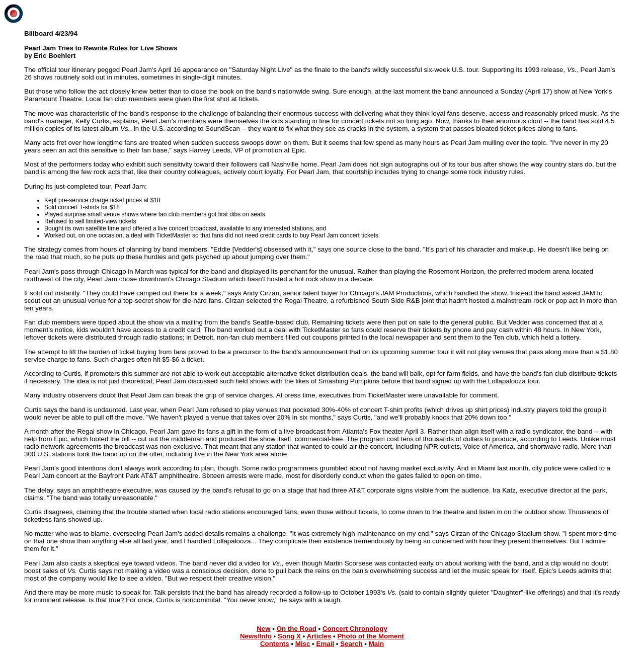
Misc (303, 644)
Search (351, 644)
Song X (289, 636)
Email (326, 644)
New (263, 629)
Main (376, 644)
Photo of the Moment (371, 636)
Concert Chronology (355, 629)
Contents (275, 644)
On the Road (297, 629)
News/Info (256, 636)
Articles (319, 636)
